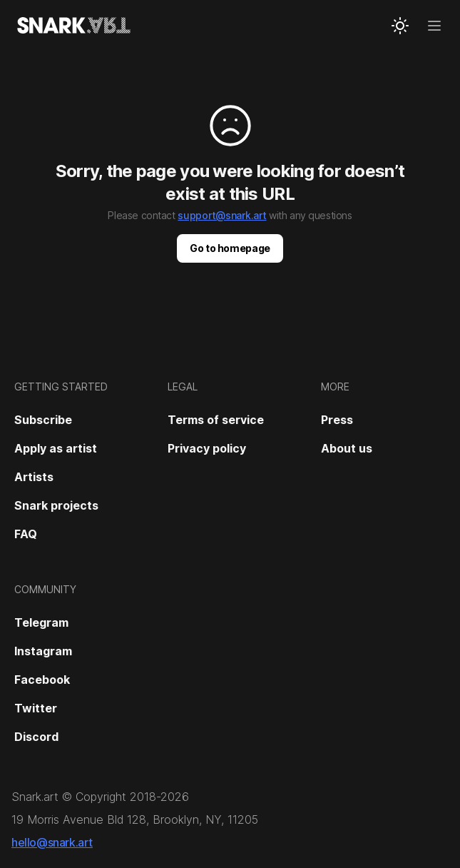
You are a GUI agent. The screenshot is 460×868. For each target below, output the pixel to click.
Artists (34, 477)
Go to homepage (230, 248)
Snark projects (56, 505)
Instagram (43, 651)
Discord (36, 737)
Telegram (41, 622)
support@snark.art (222, 215)
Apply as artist (56, 448)
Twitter (36, 708)
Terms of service (216, 420)
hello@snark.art (52, 842)
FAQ (26, 534)
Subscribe (43, 420)
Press (337, 420)
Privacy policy (207, 448)
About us (347, 448)
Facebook (42, 680)
